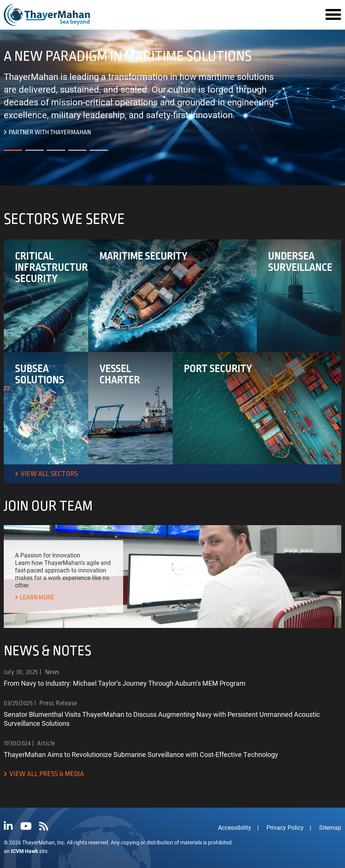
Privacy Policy (285, 827)
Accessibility (235, 827)
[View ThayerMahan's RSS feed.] (44, 826)
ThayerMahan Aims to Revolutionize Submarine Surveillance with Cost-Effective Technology (141, 754)
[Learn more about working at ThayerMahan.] (35, 598)
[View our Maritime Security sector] (173, 296)
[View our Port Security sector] (257, 408)
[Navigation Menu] (333, 15)
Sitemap (330, 827)
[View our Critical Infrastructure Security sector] (46, 296)
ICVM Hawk (24, 851)
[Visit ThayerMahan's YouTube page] (26, 826)
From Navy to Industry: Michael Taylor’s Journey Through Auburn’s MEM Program (125, 683)
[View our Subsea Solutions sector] (46, 408)
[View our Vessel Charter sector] (130, 408)
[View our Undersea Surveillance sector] (299, 296)
